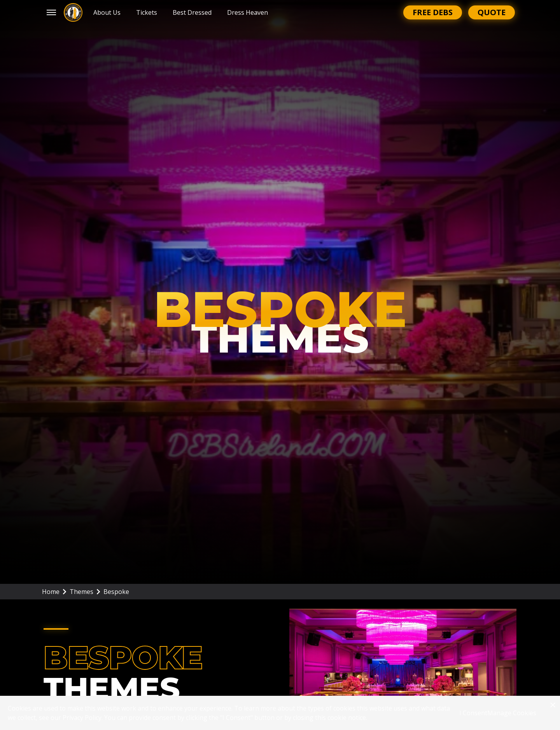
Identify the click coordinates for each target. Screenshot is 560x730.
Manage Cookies (512, 713)
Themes (85, 592)
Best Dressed (192, 12)
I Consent (473, 713)
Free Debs (433, 12)
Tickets (147, 12)
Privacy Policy (82, 718)
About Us (107, 12)
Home (54, 592)
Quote (492, 12)
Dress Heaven (248, 12)
